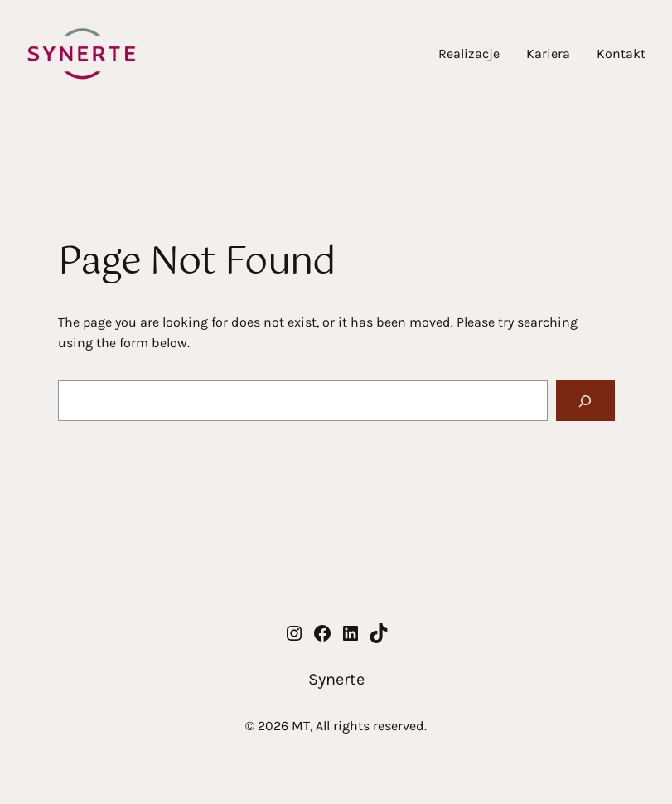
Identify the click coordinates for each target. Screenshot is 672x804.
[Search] (585, 401)
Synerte (336, 679)
